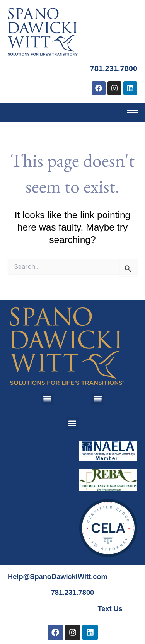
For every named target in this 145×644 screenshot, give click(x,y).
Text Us (110, 609)
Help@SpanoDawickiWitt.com (58, 577)
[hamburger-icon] (132, 112)
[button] (47, 399)
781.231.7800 (114, 68)
